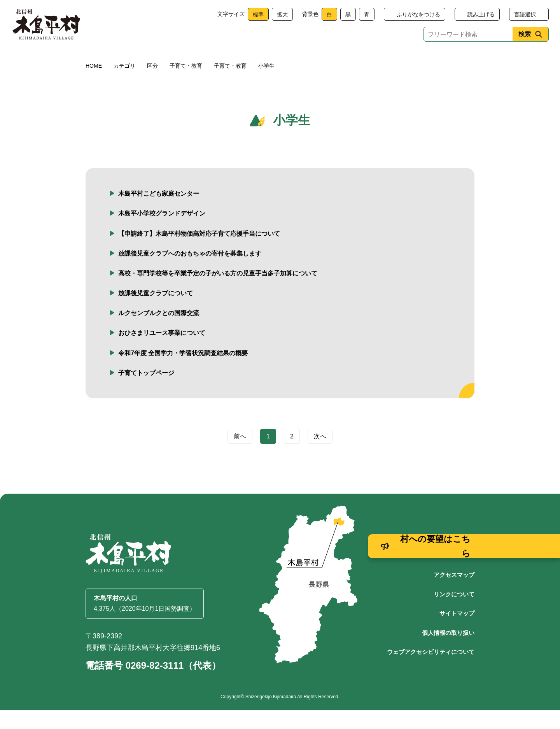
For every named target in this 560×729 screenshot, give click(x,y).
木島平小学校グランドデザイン (162, 232)
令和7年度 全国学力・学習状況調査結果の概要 (183, 372)
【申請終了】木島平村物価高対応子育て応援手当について (199, 252)
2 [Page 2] (292, 455)
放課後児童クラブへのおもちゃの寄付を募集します (190, 272)
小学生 (266, 84)
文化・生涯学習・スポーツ (367, 59)
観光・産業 (288, 59)
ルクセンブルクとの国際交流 (159, 332)
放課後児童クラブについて (156, 312)
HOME (94, 84)
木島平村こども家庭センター (159, 212)
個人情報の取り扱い (448, 651)
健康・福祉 (172, 59)
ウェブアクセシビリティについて (431, 670)
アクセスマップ (454, 593)
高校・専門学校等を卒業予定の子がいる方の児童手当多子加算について (218, 292)
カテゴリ (124, 84)
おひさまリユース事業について (162, 351)
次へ (320, 455)
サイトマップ (457, 632)
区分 (152, 84)
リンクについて (454, 613)
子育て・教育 (230, 59)
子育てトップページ (146, 392)
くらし (114, 59)
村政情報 (446, 59)
